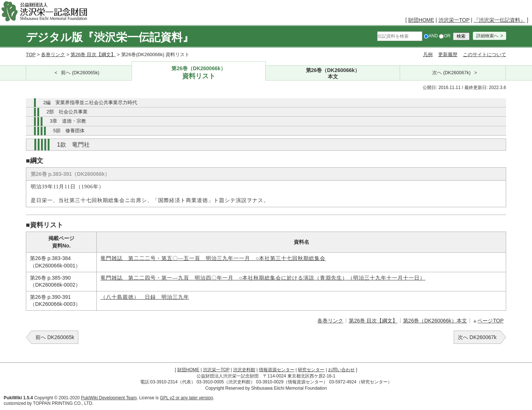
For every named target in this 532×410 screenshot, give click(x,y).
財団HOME (421, 20)
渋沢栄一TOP (454, 20)
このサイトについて (485, 54)
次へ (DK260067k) (451, 73)
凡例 (428, 54)
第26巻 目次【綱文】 (93, 54)
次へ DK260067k (477, 337)
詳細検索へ (487, 36)
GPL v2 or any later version (187, 398)
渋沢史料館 (244, 370)
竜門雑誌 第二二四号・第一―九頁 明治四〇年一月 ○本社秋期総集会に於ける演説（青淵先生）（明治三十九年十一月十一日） (263, 278)
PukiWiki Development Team (109, 398)
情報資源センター (277, 370)
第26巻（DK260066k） (199, 73)
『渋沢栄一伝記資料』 (499, 20)
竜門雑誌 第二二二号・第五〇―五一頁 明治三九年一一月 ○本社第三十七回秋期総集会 (213, 258)
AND (431, 36)
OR (445, 36)
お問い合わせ (341, 370)
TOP (31, 54)
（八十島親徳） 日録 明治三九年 (145, 297)
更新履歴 (448, 54)
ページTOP (490, 321)
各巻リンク (53, 54)
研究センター (311, 370)
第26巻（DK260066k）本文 (435, 321)
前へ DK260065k (55, 337)
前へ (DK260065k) (80, 73)
